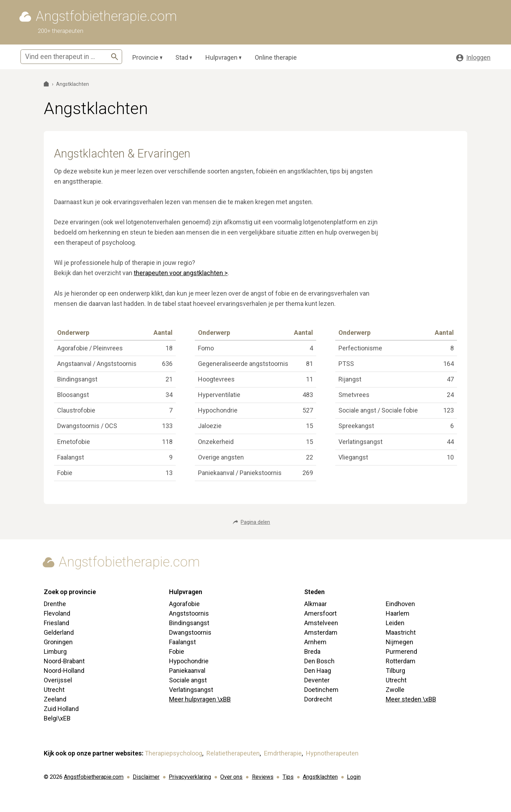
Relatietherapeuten (233, 753)
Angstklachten (320, 777)
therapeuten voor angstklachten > (181, 273)
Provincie (145, 57)
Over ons (231, 777)
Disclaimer (146, 777)
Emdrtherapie (283, 753)
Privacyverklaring (190, 777)
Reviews (263, 777)
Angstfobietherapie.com (94, 777)
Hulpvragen (221, 57)
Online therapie (276, 57)
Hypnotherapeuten (332, 753)
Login (354, 777)
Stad (182, 57)
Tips (288, 777)
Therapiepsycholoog (173, 753)
